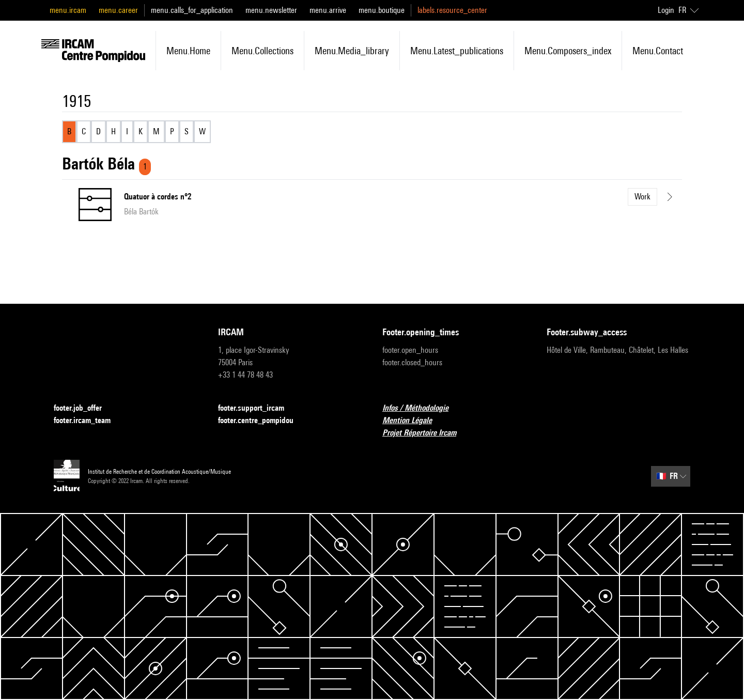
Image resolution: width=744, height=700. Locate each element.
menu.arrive (328, 10)
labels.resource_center (452, 10)
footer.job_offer (84, 408)
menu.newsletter (271, 10)
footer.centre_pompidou (262, 421)
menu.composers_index (568, 51)
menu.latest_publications (457, 51)
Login (666, 10)
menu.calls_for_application (192, 10)
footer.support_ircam (257, 408)
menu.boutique (382, 10)
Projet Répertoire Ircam (425, 433)
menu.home (188, 51)
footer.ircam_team (88, 421)
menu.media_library (352, 51)
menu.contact (658, 51)
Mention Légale (413, 421)
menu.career (118, 10)
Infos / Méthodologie (422, 408)
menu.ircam (68, 10)
